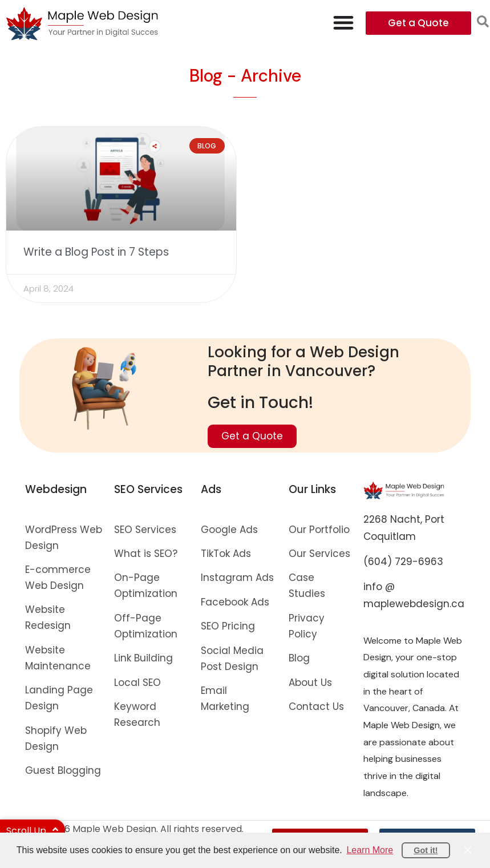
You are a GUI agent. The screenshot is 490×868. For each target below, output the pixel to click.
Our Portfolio (319, 530)
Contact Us (316, 706)
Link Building (143, 658)
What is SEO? (146, 554)
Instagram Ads (237, 578)
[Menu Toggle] (343, 22)
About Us (310, 683)
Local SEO (137, 683)
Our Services (319, 554)
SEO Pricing (228, 626)
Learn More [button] (370, 850)
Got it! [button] (426, 850)
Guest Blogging (63, 770)
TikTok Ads (226, 554)
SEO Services (145, 530)
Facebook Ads (235, 602)
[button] (483, 21)
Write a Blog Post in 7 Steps (96, 252)
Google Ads (229, 530)
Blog (299, 658)
